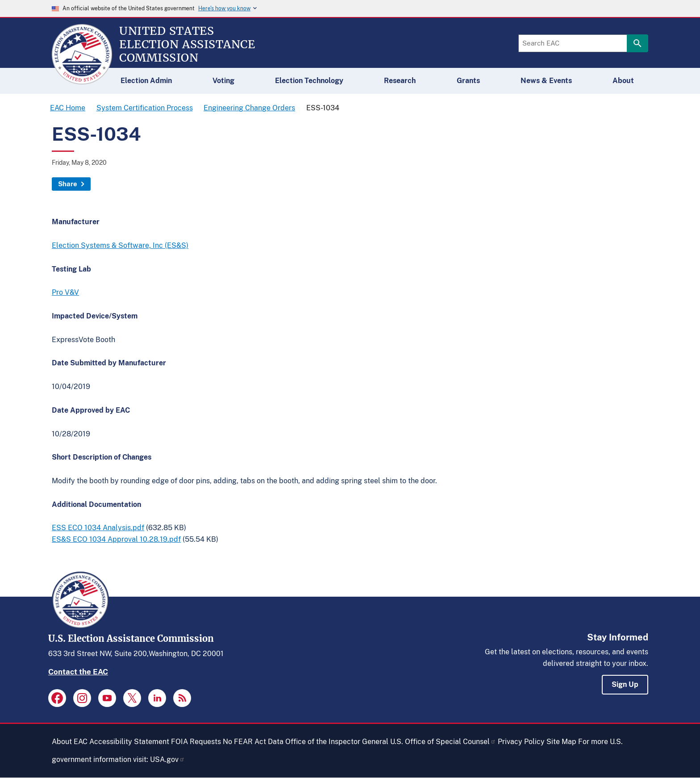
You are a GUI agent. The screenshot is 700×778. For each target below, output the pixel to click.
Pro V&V (65, 292)
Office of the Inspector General (337, 742)
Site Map (561, 742)
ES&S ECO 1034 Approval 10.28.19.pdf (116, 539)
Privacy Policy (521, 742)
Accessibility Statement (129, 742)
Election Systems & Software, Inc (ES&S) (120, 245)
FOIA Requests (196, 742)
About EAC (70, 742)
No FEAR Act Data (253, 742)
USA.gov (167, 759)
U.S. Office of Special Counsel (443, 742)
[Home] (82, 80)
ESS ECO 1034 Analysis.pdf (98, 528)
